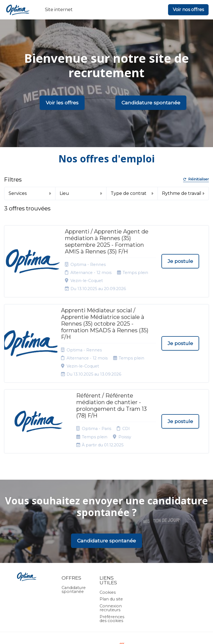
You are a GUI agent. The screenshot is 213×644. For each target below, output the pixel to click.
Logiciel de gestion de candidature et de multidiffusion (107, 634)
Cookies (108, 555)
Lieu (81, 193)
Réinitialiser (196, 179)
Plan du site (111, 562)
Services (30, 193)
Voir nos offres (188, 10)
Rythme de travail (183, 193)
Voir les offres (62, 103)
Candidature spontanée (151, 103)
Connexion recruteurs (111, 570)
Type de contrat (132, 193)
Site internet (59, 10)
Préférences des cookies (112, 581)
